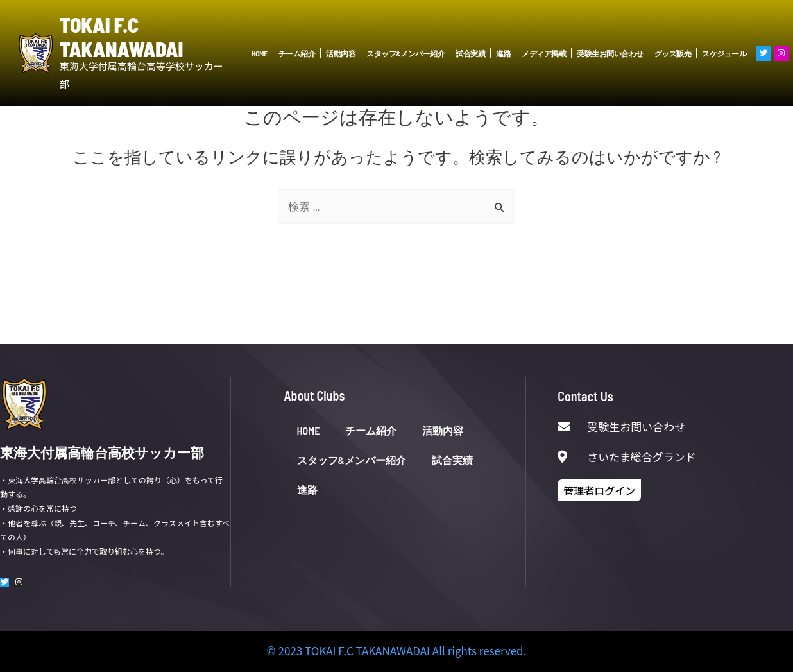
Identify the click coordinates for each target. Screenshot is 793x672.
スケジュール (724, 53)
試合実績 (470, 53)
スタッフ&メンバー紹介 (405, 53)
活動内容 (341, 53)
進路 (503, 53)
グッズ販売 (673, 53)
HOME (260, 53)
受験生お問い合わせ (610, 53)
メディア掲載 (544, 53)
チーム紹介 (297, 53)
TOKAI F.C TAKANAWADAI (122, 37)
